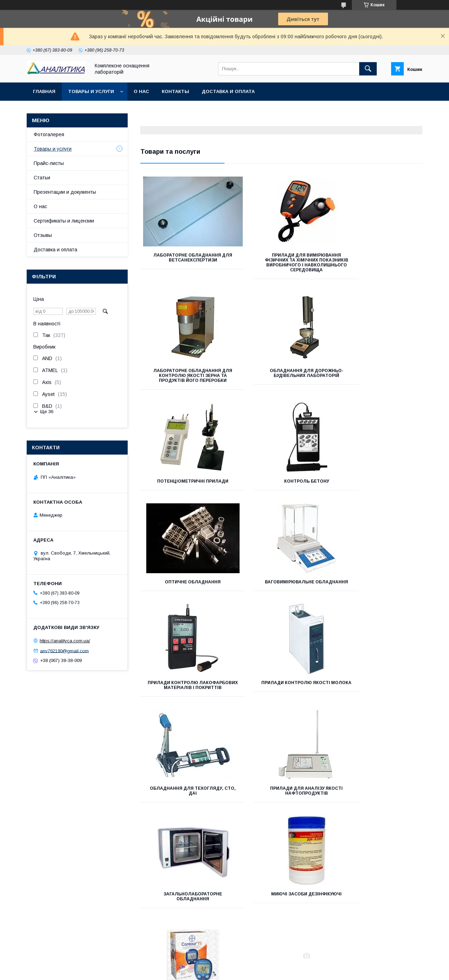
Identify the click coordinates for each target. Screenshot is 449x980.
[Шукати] (368, 69)
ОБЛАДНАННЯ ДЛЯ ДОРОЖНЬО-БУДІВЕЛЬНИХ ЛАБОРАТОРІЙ (185, 378)
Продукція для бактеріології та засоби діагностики (378, 806)
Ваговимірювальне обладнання (281, 484)
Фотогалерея (49, 134)
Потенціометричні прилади (281, 376)
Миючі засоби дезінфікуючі (281, 697)
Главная (44, 91)
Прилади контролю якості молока (185, 594)
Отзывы (43, 235)
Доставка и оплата (228, 91)
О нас (141, 91)
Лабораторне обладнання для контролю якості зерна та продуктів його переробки (378, 260)
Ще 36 (47, 412)
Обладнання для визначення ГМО (184, 911)
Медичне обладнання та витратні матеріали (378, 700)
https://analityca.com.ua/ (65, 641)
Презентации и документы (65, 192)
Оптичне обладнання (184, 481)
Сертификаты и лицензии (64, 221)
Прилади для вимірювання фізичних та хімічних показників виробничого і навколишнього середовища (281, 265)
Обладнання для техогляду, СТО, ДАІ (281, 594)
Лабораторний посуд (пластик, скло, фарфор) (281, 806)
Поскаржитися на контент (214, 971)
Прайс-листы (49, 163)
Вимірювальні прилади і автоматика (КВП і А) (184, 806)
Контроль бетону (378, 376)
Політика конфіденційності (269, 971)
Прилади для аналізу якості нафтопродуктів (378, 594)
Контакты (175, 91)
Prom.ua (258, 964)
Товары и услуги (91, 91)
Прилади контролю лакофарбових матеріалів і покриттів (378, 486)
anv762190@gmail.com (64, 651)
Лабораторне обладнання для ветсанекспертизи (184, 258)
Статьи (42, 178)
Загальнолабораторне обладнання (184, 700)
